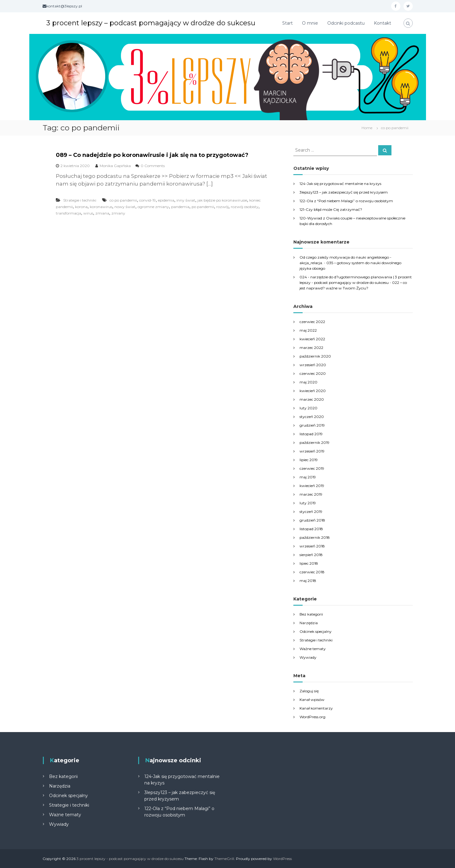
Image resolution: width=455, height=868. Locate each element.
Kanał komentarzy (316, 708)
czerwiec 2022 (312, 322)
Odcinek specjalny (316, 631)
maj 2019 (308, 477)
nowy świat (125, 207)
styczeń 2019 (311, 512)
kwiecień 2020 (313, 391)
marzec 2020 (312, 399)
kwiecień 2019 (312, 486)
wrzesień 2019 (312, 451)
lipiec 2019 (309, 460)
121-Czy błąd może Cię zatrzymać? (331, 209)
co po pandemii (123, 200)
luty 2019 (308, 503)
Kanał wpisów (312, 700)
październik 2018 (315, 537)
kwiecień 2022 (312, 339)
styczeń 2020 (312, 417)
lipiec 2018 (309, 563)
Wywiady (308, 657)
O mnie (310, 23)
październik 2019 (314, 442)
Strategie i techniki (80, 200)
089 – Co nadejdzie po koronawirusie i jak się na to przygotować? (152, 155)
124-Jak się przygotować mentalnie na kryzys (340, 184)
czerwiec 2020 (313, 373)
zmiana (102, 213)
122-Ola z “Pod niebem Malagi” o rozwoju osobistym (346, 201)
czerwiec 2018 (312, 572)
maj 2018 (308, 581)
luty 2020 (308, 408)
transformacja (68, 213)
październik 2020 (315, 356)
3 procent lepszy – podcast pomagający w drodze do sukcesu (151, 23)
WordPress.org (312, 717)
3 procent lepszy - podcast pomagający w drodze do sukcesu (130, 859)
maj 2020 (308, 382)
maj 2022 (308, 330)
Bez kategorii (311, 614)
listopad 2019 (311, 434)
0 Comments (153, 166)
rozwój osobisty (245, 207)
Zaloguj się (309, 691)
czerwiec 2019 (312, 468)
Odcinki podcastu (346, 23)
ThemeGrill (224, 859)
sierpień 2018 (311, 555)
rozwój (222, 207)
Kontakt (383, 23)
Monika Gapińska (115, 166)
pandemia (180, 207)
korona (81, 207)
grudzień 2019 (312, 425)
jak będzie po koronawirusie (222, 200)
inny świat (186, 200)
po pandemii (203, 207)
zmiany (118, 213)
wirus (88, 213)
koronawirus (101, 207)
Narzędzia (309, 623)
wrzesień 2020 (313, 365)
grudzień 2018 (312, 520)
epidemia (166, 200)
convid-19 (147, 200)
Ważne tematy (313, 649)
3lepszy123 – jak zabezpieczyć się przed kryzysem (344, 192)
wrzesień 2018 (312, 546)
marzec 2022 (311, 348)
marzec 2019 (311, 494)
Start (287, 23)
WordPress (282, 859)
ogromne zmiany (153, 207)
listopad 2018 (311, 529)
